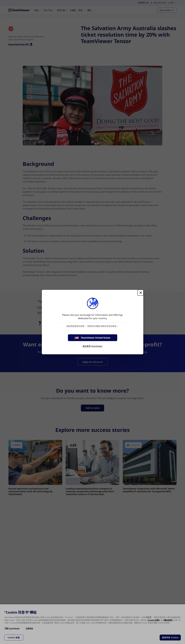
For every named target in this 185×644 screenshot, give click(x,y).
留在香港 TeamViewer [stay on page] (92, 346)
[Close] (140, 293)
